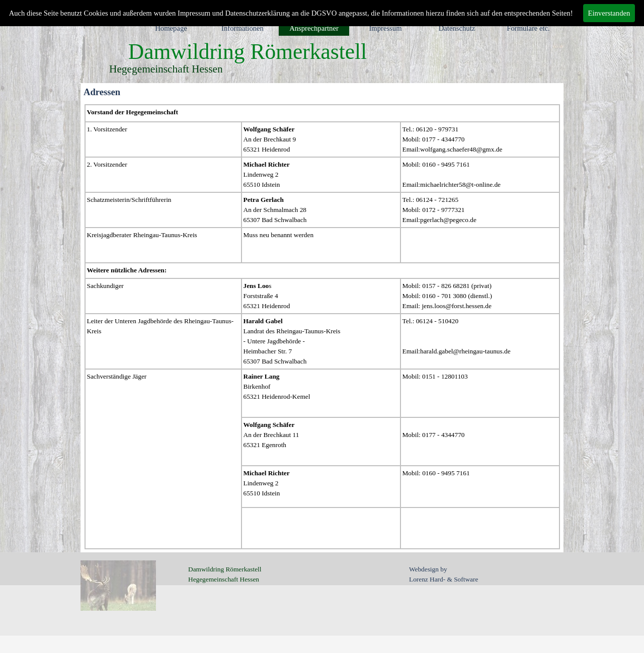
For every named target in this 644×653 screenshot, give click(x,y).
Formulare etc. (528, 28)
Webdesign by (428, 569)
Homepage (171, 28)
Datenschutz (457, 28)
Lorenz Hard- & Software (444, 579)
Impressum (385, 28)
